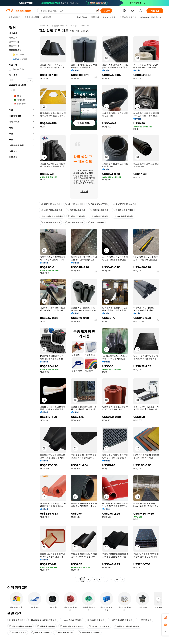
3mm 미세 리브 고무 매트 (52, 216)
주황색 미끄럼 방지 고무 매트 (127, 626)
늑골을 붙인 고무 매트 (98, 204)
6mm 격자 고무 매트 (64, 633)
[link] (165, 617)
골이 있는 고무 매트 (74, 222)
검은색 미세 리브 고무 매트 (124, 204)
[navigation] (21, 303)
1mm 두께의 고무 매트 (124, 216)
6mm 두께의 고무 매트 (72, 620)
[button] (98, 11)
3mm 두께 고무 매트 (41, 633)
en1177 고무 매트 (96, 222)
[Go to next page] (122, 579)
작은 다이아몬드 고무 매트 (20, 626)
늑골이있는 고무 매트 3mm (72, 626)
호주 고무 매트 (144, 620)
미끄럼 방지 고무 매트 (123, 210)
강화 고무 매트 (16, 620)
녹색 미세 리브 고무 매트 (51, 210)
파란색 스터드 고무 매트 (89, 633)
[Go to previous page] (77, 579)
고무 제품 (72, 26)
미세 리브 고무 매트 (99, 216)
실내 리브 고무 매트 (74, 204)
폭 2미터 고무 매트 (18, 633)
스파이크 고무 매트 (95, 620)
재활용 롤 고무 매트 (46, 626)
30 (117, 579)
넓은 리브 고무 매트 (76, 210)
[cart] (133, 11)
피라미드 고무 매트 (77, 216)
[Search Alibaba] (67, 11)
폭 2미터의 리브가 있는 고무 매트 (42, 620)
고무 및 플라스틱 (57, 26)
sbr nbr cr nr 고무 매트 (99, 626)
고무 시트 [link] (85, 26)
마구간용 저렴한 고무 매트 (121, 620)
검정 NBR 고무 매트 (99, 210)
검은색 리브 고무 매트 (50, 204)
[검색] (106, 11)
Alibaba (42, 26)
